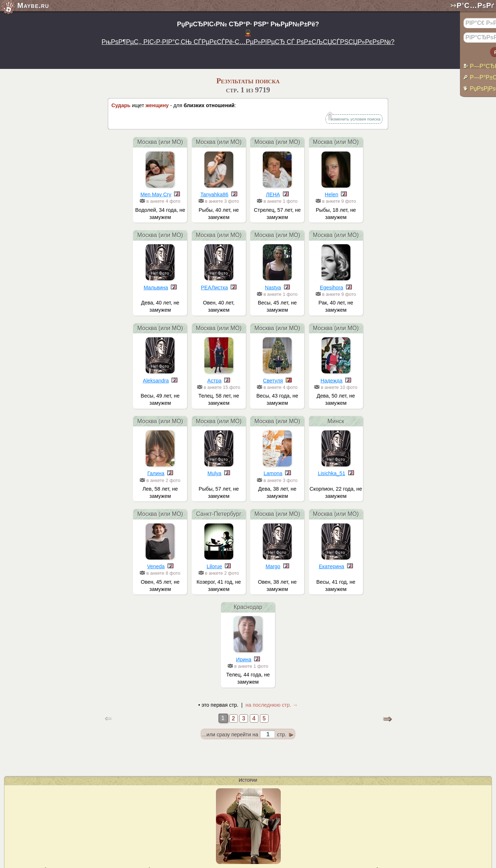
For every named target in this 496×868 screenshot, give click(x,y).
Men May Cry (156, 194)
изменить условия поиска (356, 119)
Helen (332, 194)
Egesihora (331, 288)
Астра (214, 381)
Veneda (156, 566)
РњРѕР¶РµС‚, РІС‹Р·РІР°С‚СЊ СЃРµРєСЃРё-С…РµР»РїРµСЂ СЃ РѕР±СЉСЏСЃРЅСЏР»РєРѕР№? (248, 42)
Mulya (214, 473)
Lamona (273, 473)
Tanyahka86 (214, 194)
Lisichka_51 (332, 473)
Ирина (244, 659)
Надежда (331, 381)
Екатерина (332, 566)
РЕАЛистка (214, 288)
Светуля (273, 381)
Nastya (273, 288)
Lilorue (214, 566)
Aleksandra (156, 381)
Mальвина (156, 288)
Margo (273, 566)
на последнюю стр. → (272, 705)
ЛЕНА (273, 194)
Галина (156, 473)
